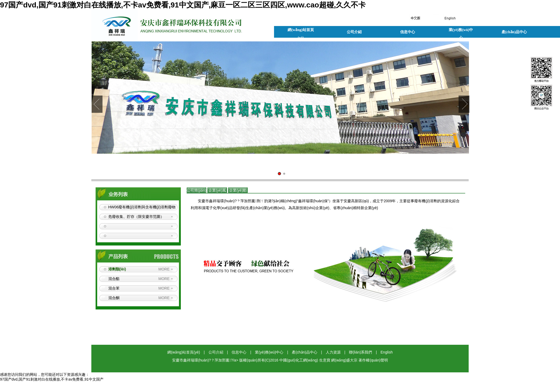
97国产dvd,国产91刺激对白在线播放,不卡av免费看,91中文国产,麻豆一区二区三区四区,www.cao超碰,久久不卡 (183, 5)
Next (464, 104)
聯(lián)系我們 (360, 352)
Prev (97, 104)
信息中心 (408, 32)
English (387, 352)
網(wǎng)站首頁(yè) (301, 31)
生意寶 (325, 360)
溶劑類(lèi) (117, 269)
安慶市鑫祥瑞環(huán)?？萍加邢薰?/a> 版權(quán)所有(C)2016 (226, 360)
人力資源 (333, 352)
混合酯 (114, 279)
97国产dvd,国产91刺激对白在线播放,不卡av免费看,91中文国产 (52, 379)
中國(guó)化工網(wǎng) (299, 360)
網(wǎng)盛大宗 (344, 360)
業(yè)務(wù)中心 (461, 31)
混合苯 (114, 288)
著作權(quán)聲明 (373, 360)
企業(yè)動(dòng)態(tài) (238, 196)
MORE (164, 269)
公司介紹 (354, 32)
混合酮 (114, 298)
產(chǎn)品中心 (514, 32)
